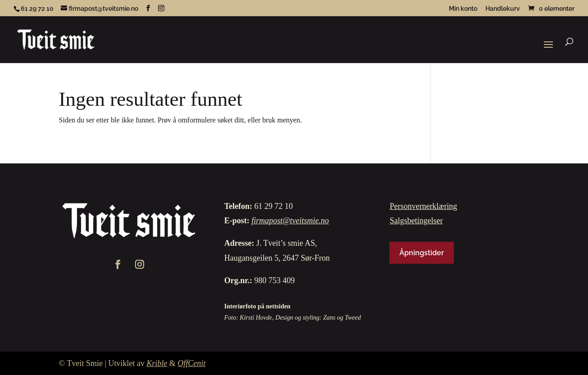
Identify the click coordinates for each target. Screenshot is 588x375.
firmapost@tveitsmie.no (290, 221)
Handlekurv (503, 9)
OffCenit (192, 363)
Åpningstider (422, 253)
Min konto (463, 9)
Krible (157, 363)
